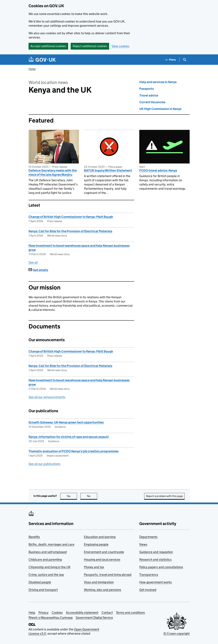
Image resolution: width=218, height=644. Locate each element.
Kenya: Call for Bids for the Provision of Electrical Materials (70, 231)
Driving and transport (43, 590)
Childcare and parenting (45, 559)
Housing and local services (102, 559)
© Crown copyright (177, 634)
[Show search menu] (185, 60)
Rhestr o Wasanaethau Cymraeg (51, 618)
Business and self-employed (48, 552)
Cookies (57, 613)
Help (32, 613)
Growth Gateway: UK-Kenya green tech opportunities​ (66, 422)
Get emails (38, 270)
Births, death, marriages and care (51, 544)
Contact (107, 613)
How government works (156, 582)
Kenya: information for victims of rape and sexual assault (69, 437)
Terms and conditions (130, 613)
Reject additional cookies (90, 46)
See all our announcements (47, 397)
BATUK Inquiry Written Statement (108, 170)
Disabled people (40, 582)
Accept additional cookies (48, 46)
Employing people (96, 544)
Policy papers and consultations (161, 567)
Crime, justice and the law (46, 575)
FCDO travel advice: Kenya (158, 170)
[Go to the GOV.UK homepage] (42, 60)
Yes (72, 496)
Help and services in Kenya (158, 82)
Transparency (149, 575)
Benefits (34, 537)
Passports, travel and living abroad (108, 575)
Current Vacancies (152, 102)
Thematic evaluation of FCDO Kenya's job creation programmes (74, 451)
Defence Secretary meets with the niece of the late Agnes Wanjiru (53, 173)
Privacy (43, 613)
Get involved (148, 590)
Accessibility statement (82, 613)
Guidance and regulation (156, 552)
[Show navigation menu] (171, 60)
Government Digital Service (94, 618)
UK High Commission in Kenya (160, 109)
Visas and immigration (99, 582)
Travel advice (149, 95)
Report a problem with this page (164, 496)
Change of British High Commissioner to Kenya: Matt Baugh (71, 217)
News (143, 544)
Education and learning (100, 537)
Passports (147, 89)
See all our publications (44, 464)
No (92, 496)
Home (32, 69)
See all (33, 262)
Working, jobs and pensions (103, 590)
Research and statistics (155, 559)
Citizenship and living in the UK (50, 567)
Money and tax (94, 567)
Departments (148, 537)
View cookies (120, 46)
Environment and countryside (104, 552)
